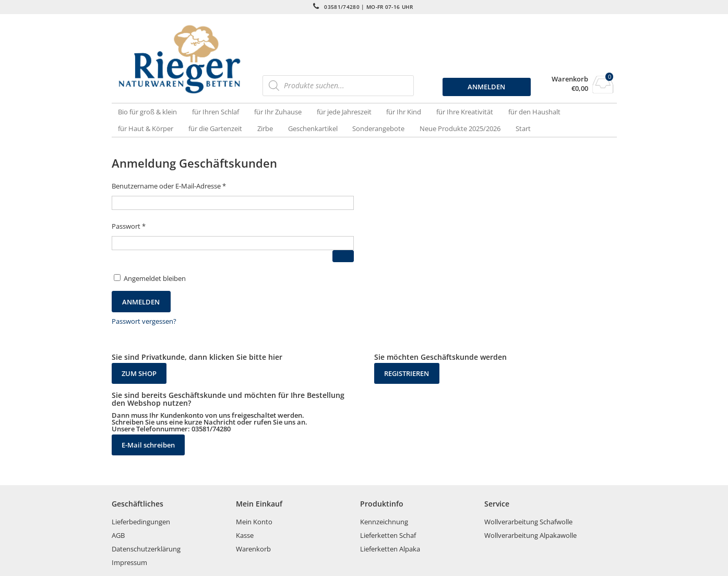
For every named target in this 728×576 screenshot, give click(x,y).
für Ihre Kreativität (465, 112)
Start (523, 128)
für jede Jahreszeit (344, 112)
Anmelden (141, 302)
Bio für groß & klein (147, 112)
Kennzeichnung (384, 522)
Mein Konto (254, 522)
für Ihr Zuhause (278, 112)
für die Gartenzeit (215, 128)
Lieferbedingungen (141, 522)
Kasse (245, 535)
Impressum (129, 562)
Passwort (129, 226)
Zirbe (265, 128)
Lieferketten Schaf (388, 535)
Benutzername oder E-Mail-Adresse (169, 186)
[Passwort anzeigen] (343, 256)
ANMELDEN (486, 87)
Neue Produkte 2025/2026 (460, 128)
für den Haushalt (534, 112)
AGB (118, 535)
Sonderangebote (378, 128)
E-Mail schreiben (148, 445)
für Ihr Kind (404, 112)
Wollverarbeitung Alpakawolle (530, 535)
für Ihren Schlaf (216, 112)
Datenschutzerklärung (146, 549)
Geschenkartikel (313, 128)
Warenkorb (570, 79)
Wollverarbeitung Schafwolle (528, 522)
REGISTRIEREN (407, 373)
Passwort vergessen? (144, 321)
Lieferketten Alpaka (390, 549)
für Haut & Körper (146, 128)
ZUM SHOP (139, 373)
